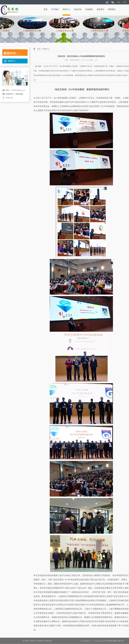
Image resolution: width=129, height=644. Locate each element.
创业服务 (89, 9)
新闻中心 (66, 9)
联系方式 (33, 641)
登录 (125, 2)
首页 (46, 9)
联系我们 (112, 9)
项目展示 (101, 9)
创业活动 (78, 9)
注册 (119, 2)
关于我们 (55, 9)
